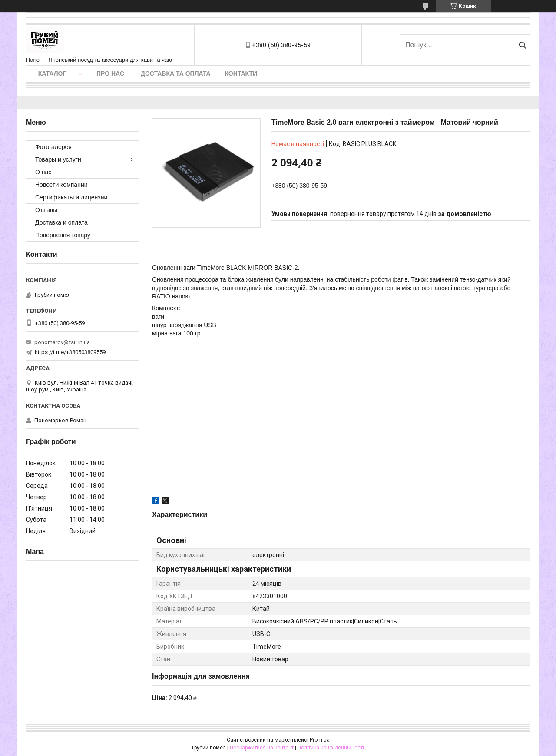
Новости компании (61, 185)
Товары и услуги (58, 159)
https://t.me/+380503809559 (70, 352)
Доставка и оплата (61, 222)
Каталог (52, 73)
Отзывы (46, 210)
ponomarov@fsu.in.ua (62, 342)
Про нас (110, 73)
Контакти (241, 73)
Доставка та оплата (176, 73)
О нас (43, 172)
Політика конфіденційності (331, 748)
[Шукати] (522, 45)
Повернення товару (63, 235)
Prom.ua (320, 740)
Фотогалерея (53, 147)
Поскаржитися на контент (262, 748)
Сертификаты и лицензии (71, 197)
